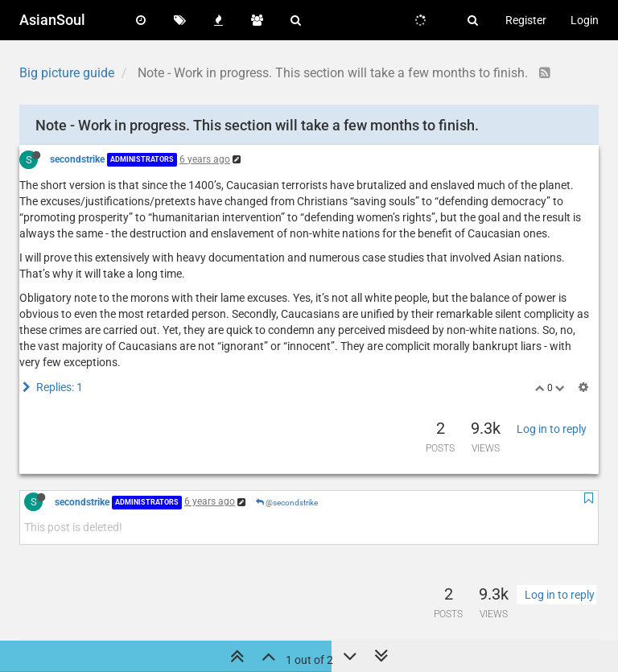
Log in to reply (552, 429)
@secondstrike (287, 503)
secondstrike (77, 159)
